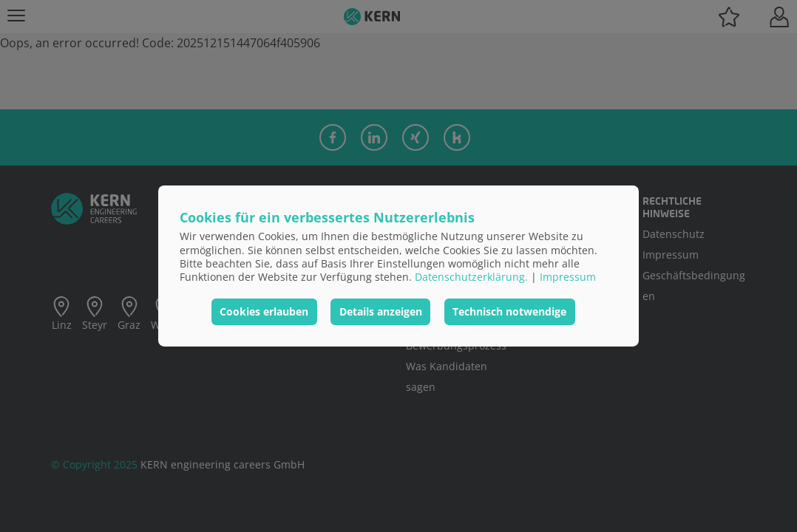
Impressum (568, 277)
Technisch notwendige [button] (509, 311)
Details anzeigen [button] (381, 311)
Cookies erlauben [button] (264, 311)
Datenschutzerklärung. (471, 277)
